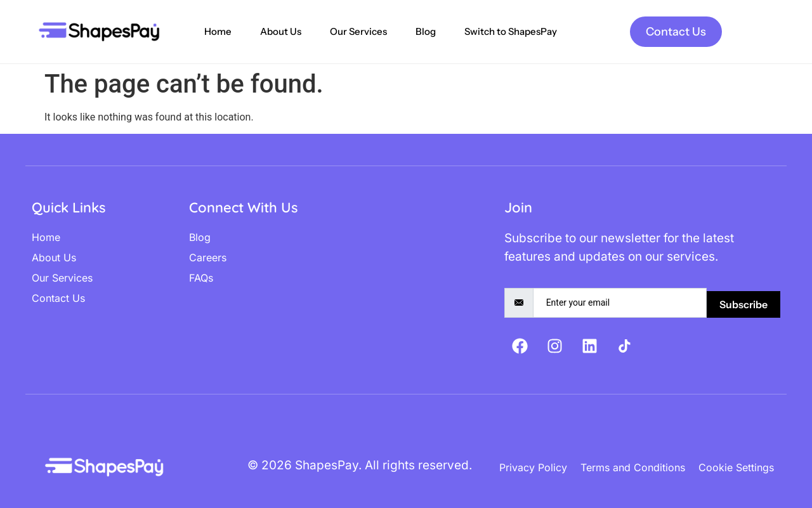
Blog (426, 31)
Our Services (358, 31)
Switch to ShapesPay (511, 31)
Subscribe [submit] (743, 304)
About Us (281, 31)
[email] (620, 303)
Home (218, 31)
